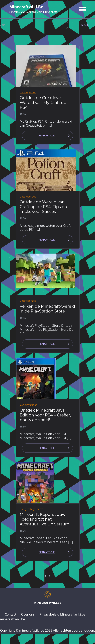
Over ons (28, 614)
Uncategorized (28, 92)
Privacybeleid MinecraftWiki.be (62, 614)
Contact (11, 614)
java (22, 405)
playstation (31, 405)
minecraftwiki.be (26, 7)
